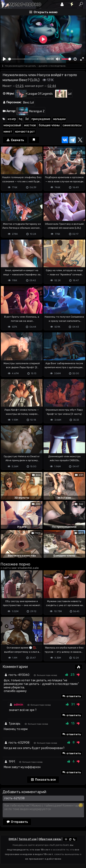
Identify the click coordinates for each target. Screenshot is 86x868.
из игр (12, 119)
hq (21, 119)
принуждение (41, 119)
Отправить (17, 822)
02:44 (52, 86)
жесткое (30, 125)
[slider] (27, 59)
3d (27, 119)
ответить (71, 696)
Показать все (43, 780)
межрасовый (12, 125)
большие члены (49, 125)
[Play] (4, 59)
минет (8, 132)
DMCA (13, 839)
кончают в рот (25, 132)
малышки (59, 119)
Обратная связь (50, 839)
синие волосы (72, 125)
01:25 (20, 86)
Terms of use (28, 839)
